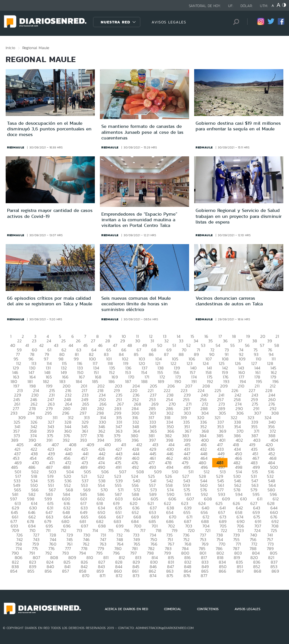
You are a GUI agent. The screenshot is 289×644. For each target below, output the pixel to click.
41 (27, 345)
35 (211, 341)
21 (277, 336)
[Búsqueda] (235, 22)
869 (275, 571)
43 (56, 345)
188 (144, 381)
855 (31, 571)
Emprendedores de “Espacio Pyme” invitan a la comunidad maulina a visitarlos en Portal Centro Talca (139, 220)
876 (187, 576)
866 (223, 571)
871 (103, 576)
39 (270, 341)
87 (166, 354)
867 (240, 571)
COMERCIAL (173, 609)
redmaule (16, 147)
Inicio (10, 48)
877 (204, 576)
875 (170, 576)
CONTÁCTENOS (208, 609)
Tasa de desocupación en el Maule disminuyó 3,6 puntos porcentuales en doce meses (49, 129)
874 (153, 576)
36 (225, 341)
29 (123, 341)
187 (128, 381)
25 (64, 341)
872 (119, 576)
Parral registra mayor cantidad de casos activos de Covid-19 (50, 213)
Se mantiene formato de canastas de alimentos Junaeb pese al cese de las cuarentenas (142, 132)
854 (14, 571)
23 (34, 341)
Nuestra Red (115, 22)
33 (181, 341)
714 (95, 530)
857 (65, 571)
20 (263, 336)
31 (152, 341)
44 (71, 345)
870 (86, 576)
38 (255, 341)
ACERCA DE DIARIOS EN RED (126, 609)
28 (108, 341)
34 (196, 341)
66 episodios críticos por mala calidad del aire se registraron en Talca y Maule (50, 301)
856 (48, 571)
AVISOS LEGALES (169, 22)
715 (111, 530)
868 (258, 571)
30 (138, 341)
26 (78, 341)
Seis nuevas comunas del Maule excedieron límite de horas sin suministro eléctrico (136, 304)
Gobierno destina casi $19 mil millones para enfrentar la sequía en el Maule (238, 126)
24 (49, 341)
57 (262, 345)
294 (31, 413)
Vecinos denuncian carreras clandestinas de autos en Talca (229, 301)
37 (240, 341)
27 (93, 341)
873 (136, 576)
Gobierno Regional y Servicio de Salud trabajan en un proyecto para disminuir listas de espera (239, 216)
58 (277, 345)
